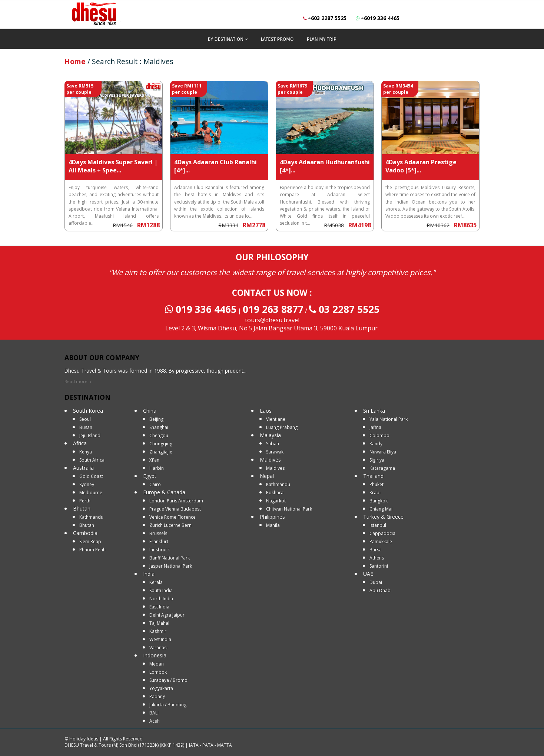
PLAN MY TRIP (322, 39)
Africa (80, 443)
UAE (368, 574)
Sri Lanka (374, 411)
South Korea (88, 411)
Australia (83, 468)
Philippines (272, 517)
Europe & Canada (164, 492)
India (149, 574)
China (150, 411)
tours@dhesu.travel (272, 320)
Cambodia (85, 533)
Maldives (270, 460)
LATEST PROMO (277, 39)
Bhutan (82, 509)
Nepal (267, 476)
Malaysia (270, 435)
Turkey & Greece (383, 517)
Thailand (373, 476)
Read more (76, 381)
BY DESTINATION (226, 39)
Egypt (150, 476)
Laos (266, 411)
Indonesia (155, 655)
